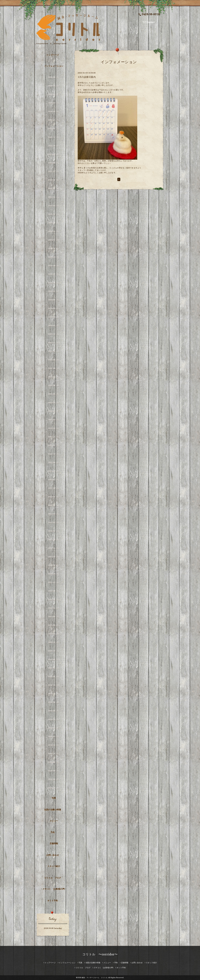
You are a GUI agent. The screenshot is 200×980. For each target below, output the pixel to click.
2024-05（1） (54, 291)
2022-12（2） (54, 437)
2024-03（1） (54, 308)
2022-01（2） (54, 531)
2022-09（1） (54, 463)
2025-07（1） (54, 171)
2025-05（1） (54, 189)
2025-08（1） (54, 163)
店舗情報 (54, 843)
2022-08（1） (54, 471)
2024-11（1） (54, 240)
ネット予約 (53, 901)
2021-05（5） (54, 600)
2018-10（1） (54, 754)
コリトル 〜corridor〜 (100, 954)
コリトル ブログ (53, 878)
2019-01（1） (54, 737)
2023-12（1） (54, 334)
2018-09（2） (54, 762)
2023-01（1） (54, 428)
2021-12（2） (54, 540)
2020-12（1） (54, 642)
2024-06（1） (54, 283)
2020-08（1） (54, 659)
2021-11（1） (54, 548)
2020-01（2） (54, 677)
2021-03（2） (54, 617)
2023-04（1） (54, 403)
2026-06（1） (54, 77)
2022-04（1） (54, 505)
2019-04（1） (54, 719)
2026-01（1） (54, 120)
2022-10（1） (54, 454)
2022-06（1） (54, 488)
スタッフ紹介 (54, 866)
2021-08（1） (54, 574)
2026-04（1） (54, 94)
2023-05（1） (54, 394)
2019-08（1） (54, 711)
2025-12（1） (54, 129)
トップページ (53, 55)
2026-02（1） (54, 111)
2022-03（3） (54, 514)
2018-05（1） (54, 788)
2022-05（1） (54, 497)
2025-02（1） (54, 214)
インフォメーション (54, 66)
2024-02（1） (54, 317)
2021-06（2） (54, 591)
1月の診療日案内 (87, 77)
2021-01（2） (54, 634)
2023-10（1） (54, 351)
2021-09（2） (54, 565)
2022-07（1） (54, 480)
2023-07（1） (54, 377)
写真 (54, 798)
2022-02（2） (54, 522)
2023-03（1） (54, 411)
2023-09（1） (54, 360)
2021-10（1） (54, 557)
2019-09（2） (54, 702)
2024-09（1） (54, 257)
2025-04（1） (54, 197)
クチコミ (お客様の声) (54, 889)
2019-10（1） (54, 694)
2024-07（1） (54, 274)
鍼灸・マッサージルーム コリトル (95, 978)
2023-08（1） (54, 368)
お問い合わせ (53, 855)
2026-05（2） (54, 86)
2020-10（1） (54, 651)
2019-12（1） (54, 685)
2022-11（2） (54, 445)
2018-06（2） (54, 779)
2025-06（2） (54, 180)
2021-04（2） (54, 608)
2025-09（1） (54, 154)
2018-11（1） (54, 745)
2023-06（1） (54, 385)
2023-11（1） (54, 343)
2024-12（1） (54, 231)
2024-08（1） (54, 266)
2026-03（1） (54, 103)
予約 (53, 832)
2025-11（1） (54, 137)
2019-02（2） (54, 728)
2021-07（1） (54, 582)
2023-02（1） (54, 420)
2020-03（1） (54, 668)
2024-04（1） (54, 300)
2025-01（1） (54, 223)
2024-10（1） (54, 248)
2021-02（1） (54, 625)
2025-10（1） (54, 146)
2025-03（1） (54, 206)
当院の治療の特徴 (53, 810)
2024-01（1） (54, 326)
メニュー (54, 821)
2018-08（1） (54, 771)
